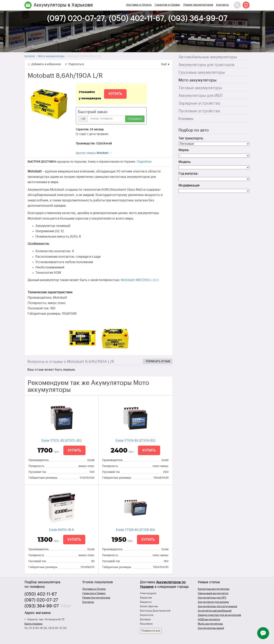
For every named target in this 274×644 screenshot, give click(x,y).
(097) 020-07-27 (41, 600)
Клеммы (186, 119)
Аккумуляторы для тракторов (206, 65)
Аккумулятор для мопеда (213, 602)
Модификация (189, 186)
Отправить (135, 119)
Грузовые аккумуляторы (202, 73)
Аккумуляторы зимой (211, 628)
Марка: (184, 150)
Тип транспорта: (191, 138)
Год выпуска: (188, 174)
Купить (115, 94)
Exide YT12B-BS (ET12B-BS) (136, 530)
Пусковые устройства (199, 111)
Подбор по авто (194, 130)
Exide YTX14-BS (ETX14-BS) (136, 441)
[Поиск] (237, 5)
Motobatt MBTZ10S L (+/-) (140, 280)
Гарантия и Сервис (167, 5)
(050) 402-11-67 (41, 594)
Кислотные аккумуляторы (214, 589)
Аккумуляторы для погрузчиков (217, 606)
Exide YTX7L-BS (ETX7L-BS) (61, 441)
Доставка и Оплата (139, 5)
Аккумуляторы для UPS (212, 598)
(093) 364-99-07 (42, 606)
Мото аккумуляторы (198, 80)
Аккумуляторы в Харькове (63, 5)
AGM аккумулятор (209, 619)
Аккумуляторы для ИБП (200, 96)
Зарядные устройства (199, 103)
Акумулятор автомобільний (215, 611)
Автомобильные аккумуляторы (208, 57)
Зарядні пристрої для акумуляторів (219, 615)
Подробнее (144, 162)
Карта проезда (33, 624)
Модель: (185, 162)
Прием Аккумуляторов (198, 5)
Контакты (222, 5)
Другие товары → (94, 153)
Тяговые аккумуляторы (200, 88)
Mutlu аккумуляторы (210, 624)
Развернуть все (151, 631)
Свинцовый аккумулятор (213, 593)
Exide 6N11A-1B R (61, 530)
